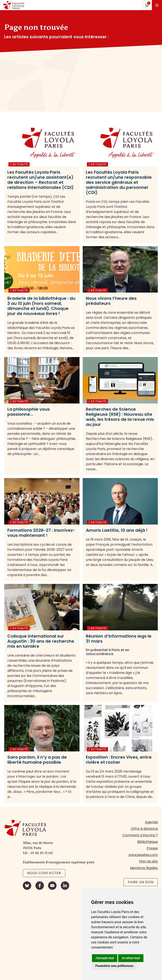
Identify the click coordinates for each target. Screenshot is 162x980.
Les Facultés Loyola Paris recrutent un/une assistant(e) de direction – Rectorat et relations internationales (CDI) (40, 180)
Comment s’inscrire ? (140, 835)
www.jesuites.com (143, 855)
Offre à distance (144, 829)
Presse (152, 848)
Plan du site (148, 861)
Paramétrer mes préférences (114, 966)
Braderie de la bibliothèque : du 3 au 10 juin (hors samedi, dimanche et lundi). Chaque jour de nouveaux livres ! (41, 306)
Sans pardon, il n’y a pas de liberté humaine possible (37, 760)
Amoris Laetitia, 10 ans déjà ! (117, 530)
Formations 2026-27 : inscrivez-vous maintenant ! (41, 533)
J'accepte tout (105, 958)
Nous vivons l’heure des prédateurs (111, 301)
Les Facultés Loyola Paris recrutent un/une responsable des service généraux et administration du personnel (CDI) (119, 182)
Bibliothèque (148, 842)
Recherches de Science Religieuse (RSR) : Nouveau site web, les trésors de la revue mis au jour (120, 417)
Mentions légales (144, 868)
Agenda (151, 822)
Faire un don (141, 882)
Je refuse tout (131, 958)
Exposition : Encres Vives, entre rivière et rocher (119, 760)
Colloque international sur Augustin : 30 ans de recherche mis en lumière (41, 641)
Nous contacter (44, 873)
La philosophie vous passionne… (29, 412)
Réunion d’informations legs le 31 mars (119, 639)
